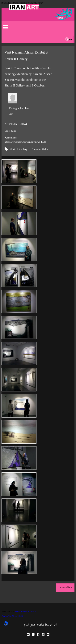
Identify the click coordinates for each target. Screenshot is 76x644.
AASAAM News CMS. (12, 616)
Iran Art (19, 111)
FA (70, 40)
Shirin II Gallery (19, 149)
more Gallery (65, 588)
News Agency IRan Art (25, 612)
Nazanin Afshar (40, 149)
